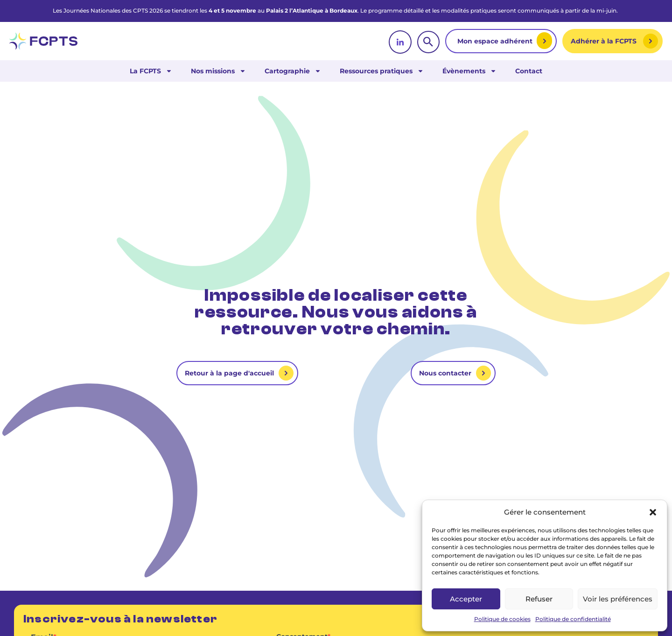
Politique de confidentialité (573, 619)
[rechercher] (428, 42)
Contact (529, 71)
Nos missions (218, 71)
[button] (653, 512)
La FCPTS (151, 71)
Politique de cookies (502, 619)
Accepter (466, 599)
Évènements (469, 71)
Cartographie (293, 71)
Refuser (539, 599)
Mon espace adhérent (496, 41)
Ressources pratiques (382, 71)
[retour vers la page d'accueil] (43, 41)
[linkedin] (400, 42)
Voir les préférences (618, 599)
